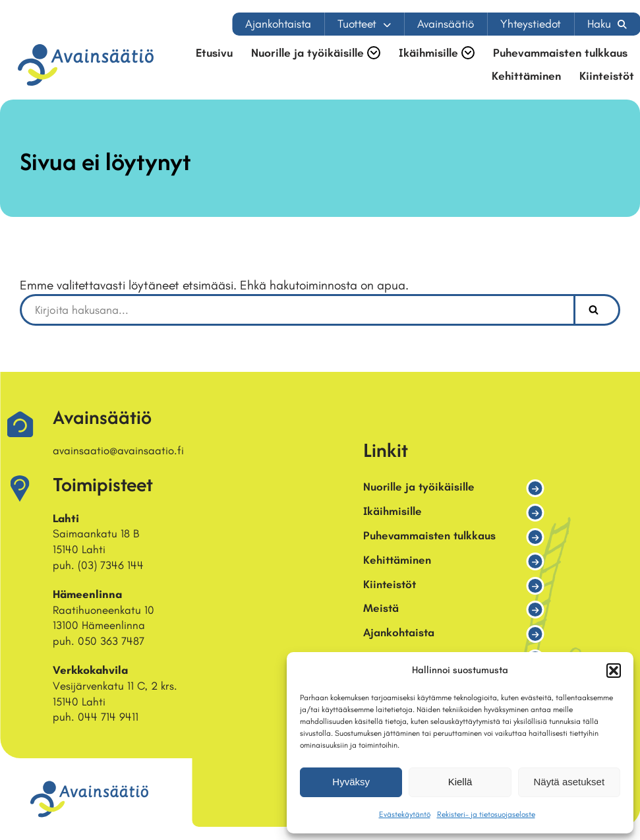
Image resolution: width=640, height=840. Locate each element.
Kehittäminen (526, 76)
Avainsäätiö (446, 24)
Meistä (381, 608)
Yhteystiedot (531, 24)
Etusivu (214, 53)
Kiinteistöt (607, 76)
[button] (614, 671)
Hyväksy (351, 782)
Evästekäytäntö (405, 814)
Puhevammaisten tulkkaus (560, 53)
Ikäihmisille (393, 511)
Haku (599, 24)
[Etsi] (297, 310)
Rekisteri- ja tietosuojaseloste (486, 814)
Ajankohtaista (278, 24)
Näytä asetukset (569, 782)
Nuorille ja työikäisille (419, 487)
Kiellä (460, 782)
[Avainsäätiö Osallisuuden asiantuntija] (86, 65)
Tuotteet (357, 24)
